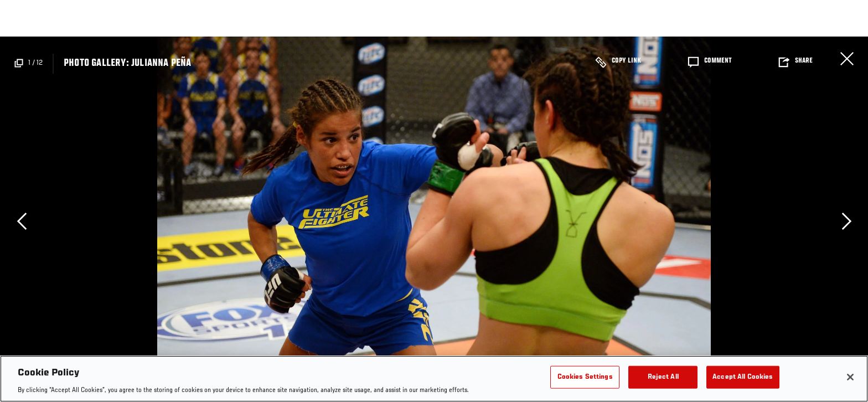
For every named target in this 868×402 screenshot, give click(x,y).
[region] (434, 379)
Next (846, 221)
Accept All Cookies (743, 377)
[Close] (850, 377)
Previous (22, 221)
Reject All (663, 377)
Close (847, 59)
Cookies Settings (585, 377)
